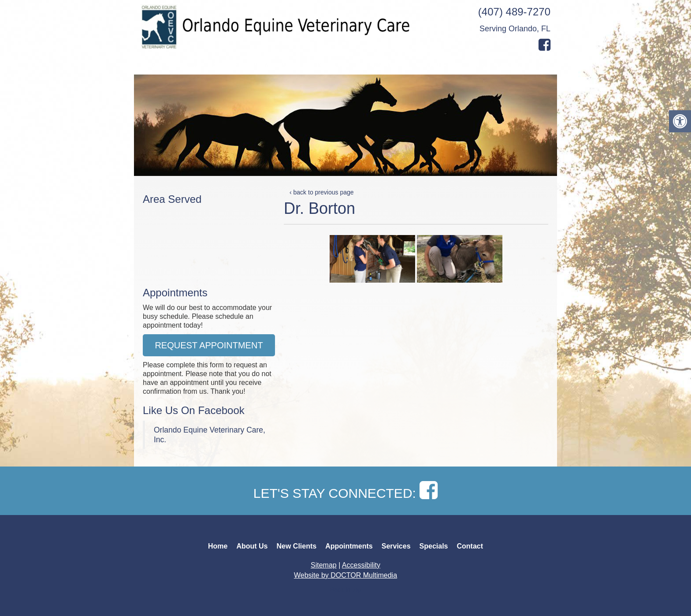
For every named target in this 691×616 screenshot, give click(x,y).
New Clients (274, 65)
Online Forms (327, 65)
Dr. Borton (319, 208)
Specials (472, 65)
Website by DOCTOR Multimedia (345, 575)
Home (152, 65)
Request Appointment (209, 345)
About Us (187, 65)
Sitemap (324, 565)
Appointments (383, 65)
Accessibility (361, 565)
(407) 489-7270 (514, 12)
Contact (510, 65)
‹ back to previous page (322, 192)
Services (431, 65)
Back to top (345, 590)
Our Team (228, 65)
